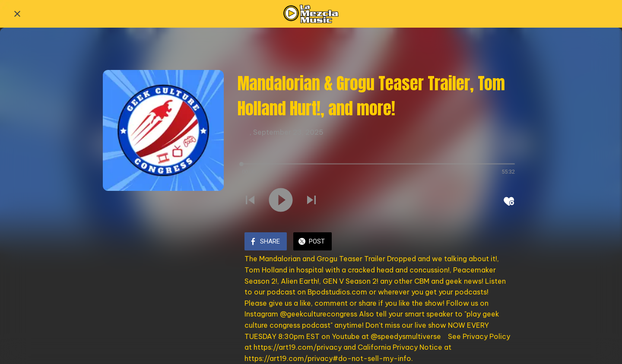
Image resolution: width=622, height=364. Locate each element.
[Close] (17, 14)
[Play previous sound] (250, 201)
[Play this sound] (281, 201)
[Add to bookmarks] (509, 201)
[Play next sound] (311, 201)
